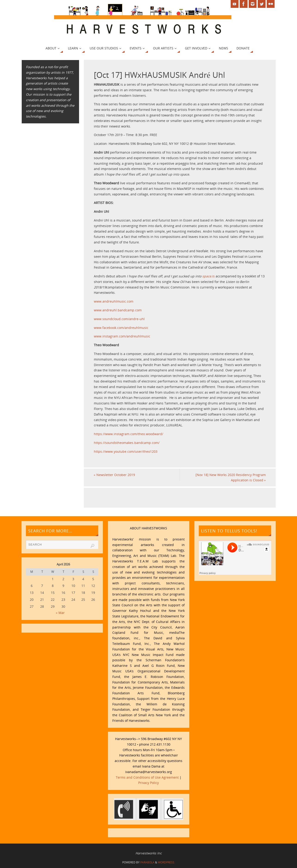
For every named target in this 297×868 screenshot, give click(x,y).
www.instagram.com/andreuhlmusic (122, 336)
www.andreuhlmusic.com (114, 301)
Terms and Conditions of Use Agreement (147, 777)
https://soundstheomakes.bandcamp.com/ (127, 443)
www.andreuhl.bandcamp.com (118, 310)
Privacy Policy (148, 783)
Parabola (147, 862)
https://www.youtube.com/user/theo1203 (126, 451)
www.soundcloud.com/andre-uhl (119, 319)
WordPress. (166, 862)
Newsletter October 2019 (114, 475)
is (213, 276)
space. (207, 276)
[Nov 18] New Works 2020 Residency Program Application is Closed (231, 478)
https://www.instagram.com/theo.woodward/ (129, 434)
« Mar (60, 613)
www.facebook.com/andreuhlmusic (121, 328)
